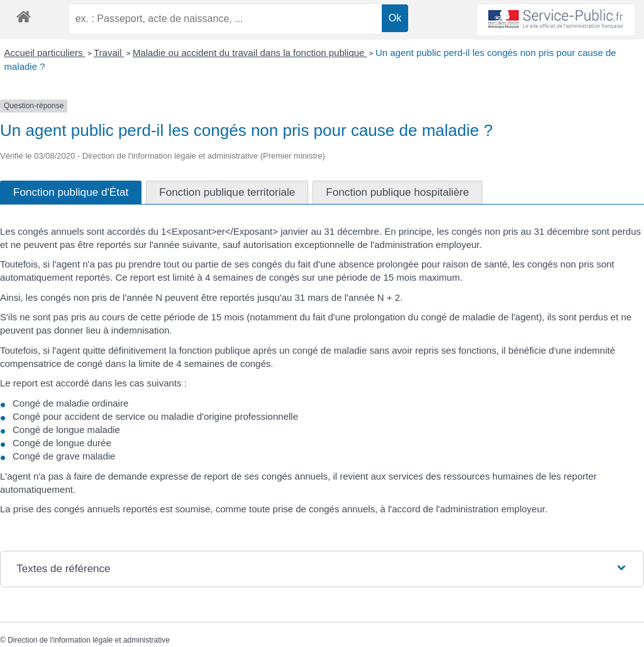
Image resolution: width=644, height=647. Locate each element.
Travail (109, 53)
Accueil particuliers (45, 53)
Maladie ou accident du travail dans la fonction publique (250, 53)
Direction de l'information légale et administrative (89, 640)
